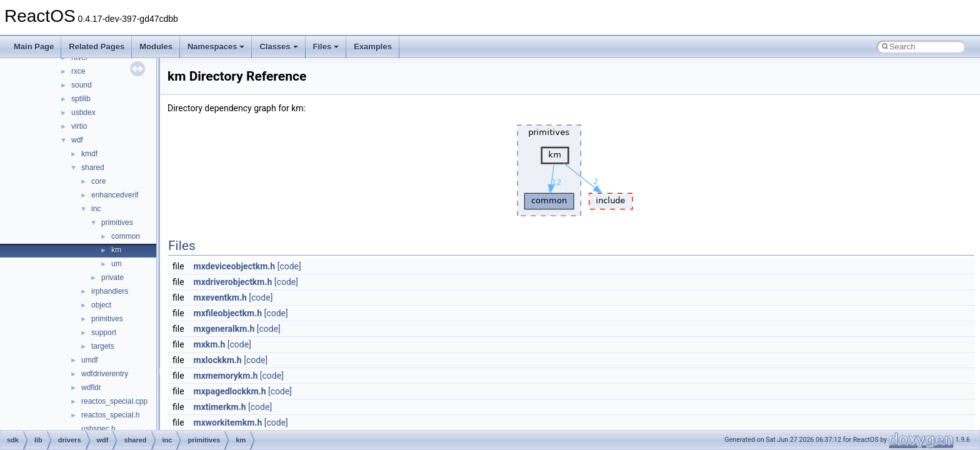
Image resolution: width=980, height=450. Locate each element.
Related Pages (97, 47)
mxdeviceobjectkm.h (235, 266)
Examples (373, 47)
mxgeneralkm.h (224, 329)
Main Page (34, 47)
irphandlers (110, 291)
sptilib (81, 99)
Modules (156, 47)
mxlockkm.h (218, 360)
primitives (117, 222)
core (98, 181)
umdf (90, 360)
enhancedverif (115, 195)
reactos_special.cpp (114, 401)
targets (103, 346)
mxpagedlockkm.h (230, 391)
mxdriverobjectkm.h (233, 282)
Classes (278, 47)
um (117, 264)
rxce (78, 71)
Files (326, 47)
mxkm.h (210, 344)
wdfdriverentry (105, 374)
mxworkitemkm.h (228, 422)
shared (93, 167)
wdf (77, 140)
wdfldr (91, 387)
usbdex (83, 112)
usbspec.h (98, 429)
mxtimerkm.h (220, 407)
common (126, 236)
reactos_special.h (110, 415)
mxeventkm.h (220, 297)
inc (96, 209)
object (101, 305)
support (104, 332)
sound (82, 85)
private (112, 277)
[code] (289, 266)
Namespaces (216, 47)
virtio (79, 126)
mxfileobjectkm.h (228, 313)
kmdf (89, 154)
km (116, 250)
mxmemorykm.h (226, 376)
